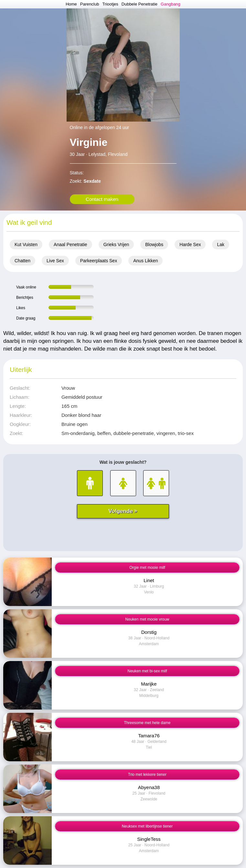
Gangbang (171, 4)
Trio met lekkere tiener (147, 775)
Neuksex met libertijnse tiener (147, 826)
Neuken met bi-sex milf (147, 671)
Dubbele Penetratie (139, 4)
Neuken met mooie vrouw (147, 619)
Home (71, 4)
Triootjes (110, 4)
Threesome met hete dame (147, 723)
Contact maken (102, 199)
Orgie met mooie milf (147, 568)
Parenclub (90, 4)
